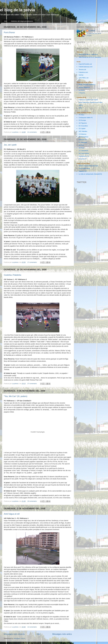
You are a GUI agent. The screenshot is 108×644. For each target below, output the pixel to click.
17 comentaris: (32, 262)
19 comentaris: (32, 501)
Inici (6, 21)
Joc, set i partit (10, 145)
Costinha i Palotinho (13, 275)
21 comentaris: (32, 132)
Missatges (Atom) (19, 638)
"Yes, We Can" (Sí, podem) (16, 396)
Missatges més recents (14, 634)
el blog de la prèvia (17, 10)
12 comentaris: (32, 627)
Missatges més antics (62, 634)
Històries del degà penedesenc (22, 21)
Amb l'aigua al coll (12, 514)
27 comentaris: (32, 384)
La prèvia (92, 31)
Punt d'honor (9, 32)
